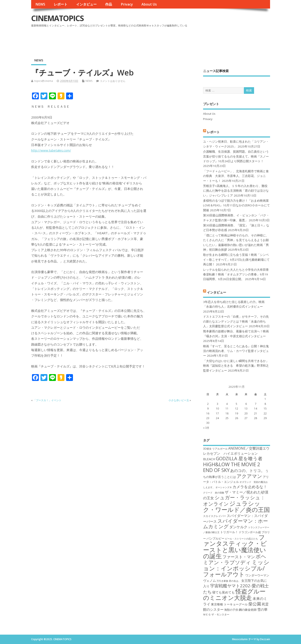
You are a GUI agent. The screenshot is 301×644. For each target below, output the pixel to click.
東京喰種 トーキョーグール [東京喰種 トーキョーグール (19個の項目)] (229, 604)
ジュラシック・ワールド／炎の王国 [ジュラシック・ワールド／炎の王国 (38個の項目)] (236, 506)
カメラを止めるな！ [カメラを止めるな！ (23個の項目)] (250, 487)
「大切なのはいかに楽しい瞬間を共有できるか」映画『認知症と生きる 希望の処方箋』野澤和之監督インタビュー (236, 366)
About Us (149, 4)
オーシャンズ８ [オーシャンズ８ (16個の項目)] (224, 487)
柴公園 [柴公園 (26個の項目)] (255, 604)
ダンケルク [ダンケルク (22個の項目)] (238, 527)
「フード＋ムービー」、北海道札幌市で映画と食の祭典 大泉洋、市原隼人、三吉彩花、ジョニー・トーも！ (236, 176)
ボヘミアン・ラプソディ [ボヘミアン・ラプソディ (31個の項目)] (235, 559)
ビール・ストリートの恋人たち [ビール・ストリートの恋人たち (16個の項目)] (241, 539)
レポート (61, 4)
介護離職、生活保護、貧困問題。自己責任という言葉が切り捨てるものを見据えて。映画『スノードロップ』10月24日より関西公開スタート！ (236, 156)
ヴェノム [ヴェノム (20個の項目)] (209, 580)
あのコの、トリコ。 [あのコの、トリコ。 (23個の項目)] (247, 470)
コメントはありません (113, 81)
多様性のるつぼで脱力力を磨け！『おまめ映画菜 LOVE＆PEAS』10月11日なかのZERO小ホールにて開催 (236, 205)
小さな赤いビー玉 (179, 400)
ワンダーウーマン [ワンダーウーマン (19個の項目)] (257, 575)
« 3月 (206, 428)
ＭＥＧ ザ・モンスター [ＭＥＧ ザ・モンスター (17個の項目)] (216, 614)
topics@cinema (44, 81)
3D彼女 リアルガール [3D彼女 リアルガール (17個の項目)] (215, 449)
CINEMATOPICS (57, 18)
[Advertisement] (189, 40)
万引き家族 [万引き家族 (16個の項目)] (222, 581)
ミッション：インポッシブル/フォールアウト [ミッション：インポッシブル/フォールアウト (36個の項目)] (236, 568)
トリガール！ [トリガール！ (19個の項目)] (229, 532)
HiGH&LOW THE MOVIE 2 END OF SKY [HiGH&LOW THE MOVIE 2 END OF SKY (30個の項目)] (232, 467)
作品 (109, 4)
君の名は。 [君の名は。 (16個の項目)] (235, 581)
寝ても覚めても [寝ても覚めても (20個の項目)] (223, 592)
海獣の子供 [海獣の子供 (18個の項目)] (231, 610)
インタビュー (86, 4)
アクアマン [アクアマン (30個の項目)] (249, 476)
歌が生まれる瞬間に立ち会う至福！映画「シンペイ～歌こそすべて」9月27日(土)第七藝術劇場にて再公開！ (236, 260)
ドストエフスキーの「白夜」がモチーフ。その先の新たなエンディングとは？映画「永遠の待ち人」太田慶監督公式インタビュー (236, 321)
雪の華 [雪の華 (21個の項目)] (262, 609)
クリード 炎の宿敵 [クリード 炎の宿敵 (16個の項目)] (214, 493)
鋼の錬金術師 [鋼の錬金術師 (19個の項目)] (248, 610)
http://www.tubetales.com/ (51, 150)
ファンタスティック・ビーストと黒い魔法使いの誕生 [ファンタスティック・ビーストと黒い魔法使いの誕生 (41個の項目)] (235, 547)
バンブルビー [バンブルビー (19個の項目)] (215, 538)
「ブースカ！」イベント (47, 400)
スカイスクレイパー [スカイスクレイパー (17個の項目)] (215, 516)
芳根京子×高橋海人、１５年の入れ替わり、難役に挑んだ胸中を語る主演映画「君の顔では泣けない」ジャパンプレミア (236, 191)
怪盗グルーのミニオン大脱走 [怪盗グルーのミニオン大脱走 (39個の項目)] (234, 594)
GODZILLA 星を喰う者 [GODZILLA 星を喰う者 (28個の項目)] (239, 458)
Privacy (127, 4)
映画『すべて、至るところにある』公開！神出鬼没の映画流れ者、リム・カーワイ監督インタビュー (236, 351)
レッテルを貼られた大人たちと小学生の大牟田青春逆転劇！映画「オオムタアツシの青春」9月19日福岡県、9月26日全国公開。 (236, 274)
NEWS (40, 4)
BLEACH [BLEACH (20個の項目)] (209, 459)
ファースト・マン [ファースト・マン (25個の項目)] (239, 557)
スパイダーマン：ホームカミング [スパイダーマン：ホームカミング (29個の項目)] (236, 524)
